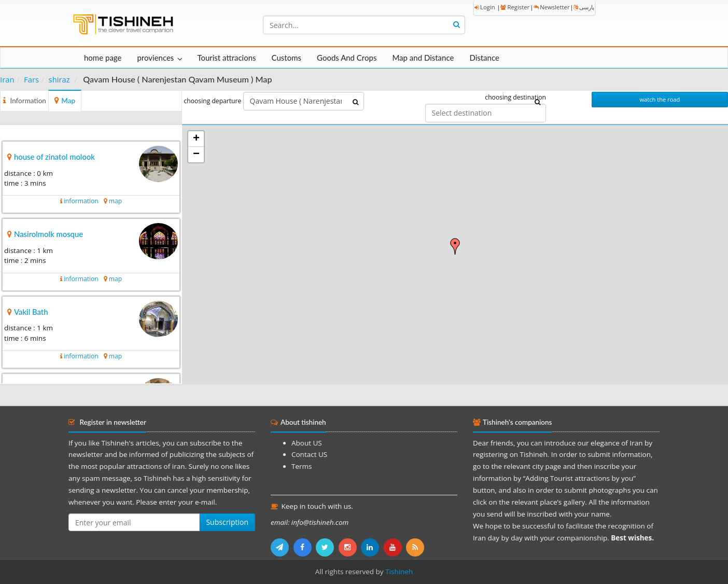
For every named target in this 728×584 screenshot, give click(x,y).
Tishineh (399, 572)
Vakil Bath (31, 312)
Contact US (309, 454)
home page (103, 58)
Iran (7, 79)
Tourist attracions (226, 58)
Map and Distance (423, 58)
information (81, 201)
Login (485, 7)
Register (515, 7)
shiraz (59, 79)
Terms (302, 466)
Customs (286, 58)
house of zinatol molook (54, 157)
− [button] (196, 155)
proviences (155, 58)
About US (307, 443)
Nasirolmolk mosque (48, 234)
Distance (484, 58)
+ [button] (196, 139)
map (115, 201)
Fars (31, 79)
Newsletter (551, 7)
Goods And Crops (347, 58)
